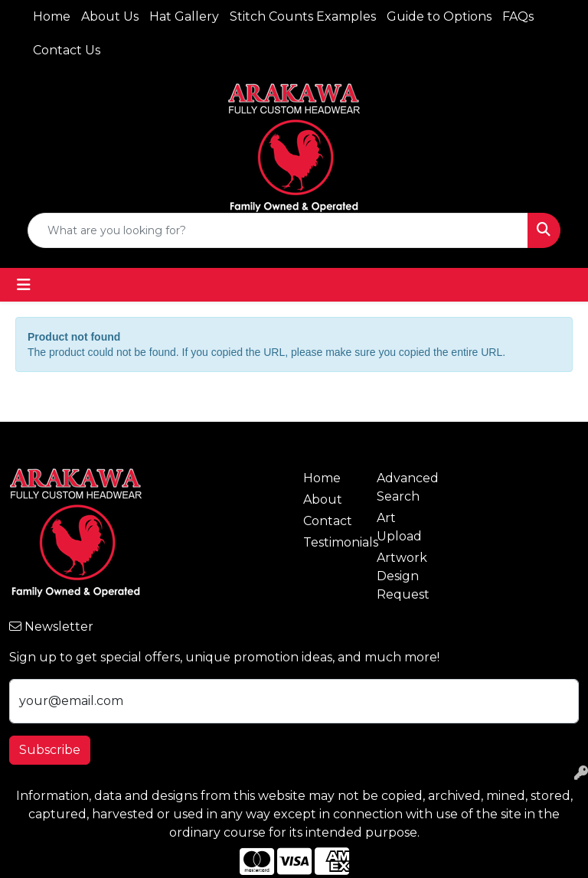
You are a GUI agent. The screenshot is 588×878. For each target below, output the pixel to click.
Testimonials (331, 542)
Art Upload (399, 527)
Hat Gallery (184, 16)
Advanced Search (404, 487)
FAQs (518, 16)
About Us (110, 16)
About (323, 499)
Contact (328, 521)
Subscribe (50, 750)
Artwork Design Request (403, 576)
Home (52, 16)
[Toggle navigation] (24, 285)
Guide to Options (439, 16)
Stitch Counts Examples (303, 16)
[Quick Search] (278, 230)
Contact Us (67, 50)
